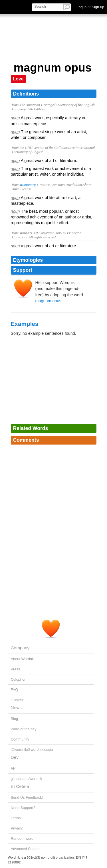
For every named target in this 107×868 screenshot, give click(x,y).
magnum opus (48, 301)
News (16, 708)
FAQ (15, 690)
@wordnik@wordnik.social (32, 750)
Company (20, 648)
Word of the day (24, 729)
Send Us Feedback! (27, 797)
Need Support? (23, 808)
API (14, 768)
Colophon (19, 679)
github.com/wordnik (27, 779)
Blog (15, 719)
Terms (16, 818)
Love (18, 79)
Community (20, 739)
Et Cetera (20, 786)
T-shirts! (17, 700)
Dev (15, 757)
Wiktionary (27, 185)
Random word (22, 838)
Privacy (17, 828)
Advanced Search (25, 849)
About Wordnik (23, 659)
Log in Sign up (90, 7)
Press (16, 669)
